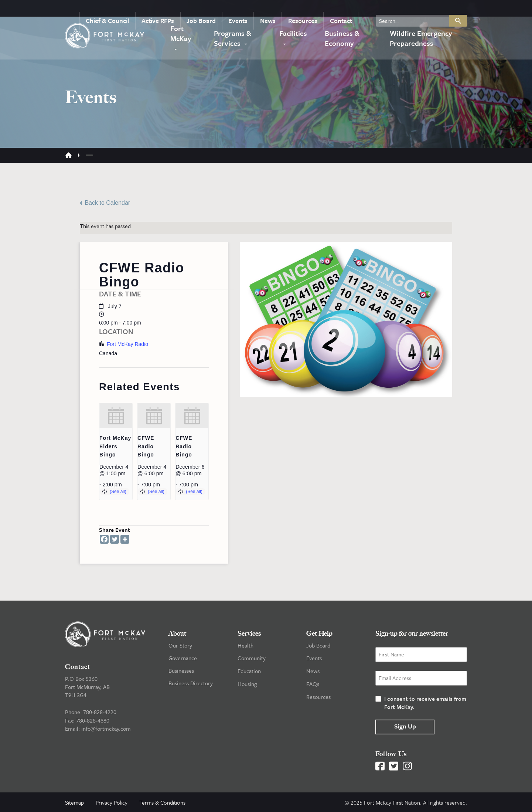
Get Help (319, 633)
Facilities (294, 32)
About (177, 633)
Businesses (181, 670)
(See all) (118, 491)
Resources (304, 9)
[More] (125, 539)
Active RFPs (166, 9)
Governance (183, 658)
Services (249, 633)
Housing (247, 683)
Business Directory (191, 683)
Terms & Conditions (162, 802)
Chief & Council (117, 9)
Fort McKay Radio (127, 344)
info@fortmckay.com (106, 728)
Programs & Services (233, 37)
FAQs (313, 683)
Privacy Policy (112, 802)
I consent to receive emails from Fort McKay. (425, 702)
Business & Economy (340, 37)
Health (245, 645)
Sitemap (74, 802)
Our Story (180, 645)
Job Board (207, 9)
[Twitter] (115, 539)
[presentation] (116, 415)
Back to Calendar (105, 202)
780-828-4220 (100, 711)
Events (242, 9)
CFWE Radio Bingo (146, 446)
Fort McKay (180, 37)
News (271, 9)
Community (252, 658)
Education (249, 670)
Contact (341, 9)
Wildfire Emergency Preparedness (420, 37)
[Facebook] (104, 539)
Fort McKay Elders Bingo (115, 446)
